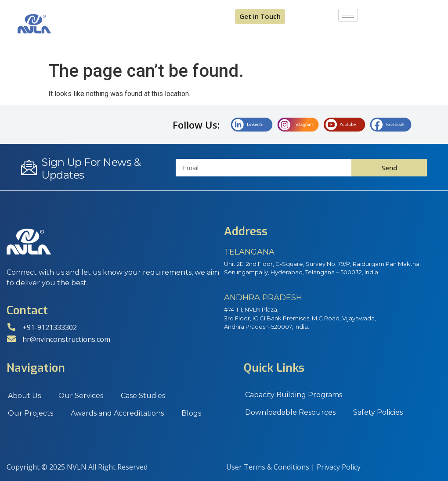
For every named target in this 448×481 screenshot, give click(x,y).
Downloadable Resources (290, 412)
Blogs (191, 413)
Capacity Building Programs (294, 395)
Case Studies (143, 396)
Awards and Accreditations (117, 413)
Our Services (81, 396)
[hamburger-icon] (348, 15)
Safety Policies (378, 412)
